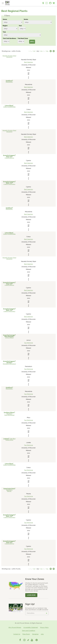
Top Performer (28, 343)
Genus (5, 19)
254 (41, 51)
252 (34, 51)
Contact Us (17, 634)
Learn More (31, 595)
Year (20, 26)
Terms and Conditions (28, 631)
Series (26, 19)
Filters (7, 16)
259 (47, 51)
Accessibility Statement (31, 627)
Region (5, 26)
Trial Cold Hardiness (9, 38)
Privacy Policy (44, 627)
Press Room (26, 634)
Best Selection (28, 62)
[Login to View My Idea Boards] (47, 2)
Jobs (42, 634)
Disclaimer (35, 634)
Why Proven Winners (15, 627)
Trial (4, 32)
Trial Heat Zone (23, 38)
